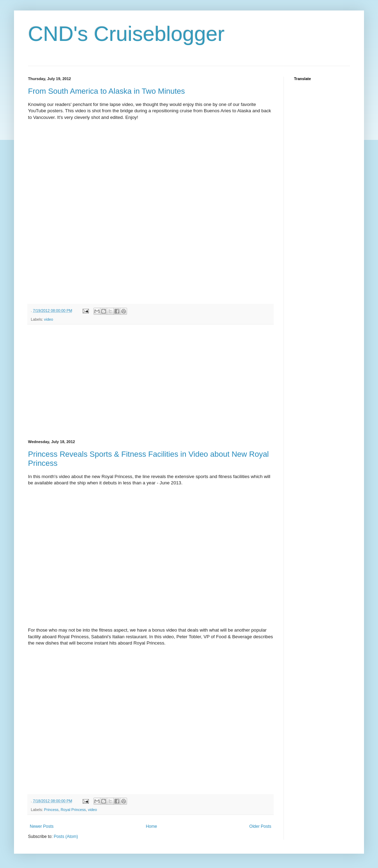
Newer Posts (42, 826)
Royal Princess (73, 810)
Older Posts (260, 826)
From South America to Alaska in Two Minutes (106, 91)
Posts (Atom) (66, 837)
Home (152, 826)
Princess (51, 810)
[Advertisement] (150, 382)
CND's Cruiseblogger (126, 34)
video (49, 319)
